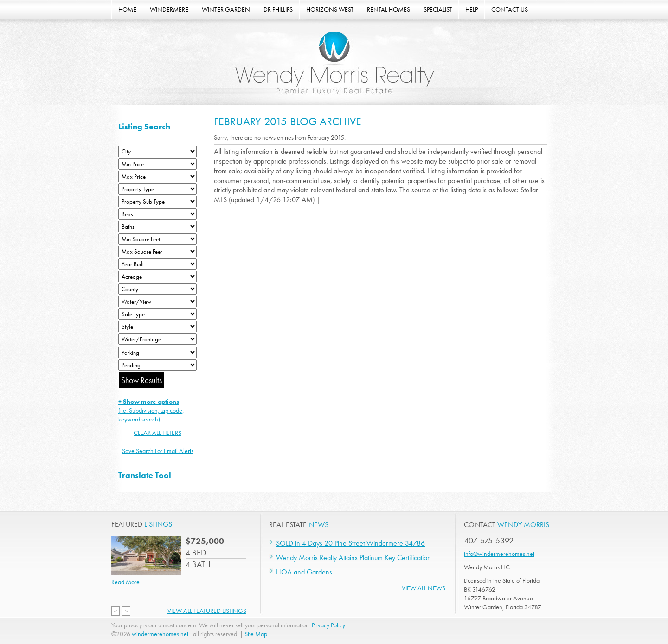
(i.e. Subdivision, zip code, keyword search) (151, 410)
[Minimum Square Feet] (157, 239)
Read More (125, 582)
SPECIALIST (438, 9)
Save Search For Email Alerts (158, 451)
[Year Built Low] (157, 264)
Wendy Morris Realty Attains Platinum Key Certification (353, 558)
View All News (424, 588)
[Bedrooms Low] (157, 214)
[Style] (157, 327)
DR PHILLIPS (278, 9)
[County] (157, 289)
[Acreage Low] (157, 277)
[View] (157, 302)
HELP (472, 9)
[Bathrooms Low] (157, 226)
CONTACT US (510, 9)
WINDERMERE (169, 9)
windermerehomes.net (161, 634)
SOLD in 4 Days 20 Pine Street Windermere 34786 (350, 543)
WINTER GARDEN (226, 9)
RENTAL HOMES (389, 9)
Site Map (256, 634)
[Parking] (157, 353)
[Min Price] (157, 164)
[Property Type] (157, 189)
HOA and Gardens (304, 572)
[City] (157, 151)
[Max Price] (157, 176)
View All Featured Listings (207, 611)
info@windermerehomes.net (499, 554)
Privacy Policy (328, 625)
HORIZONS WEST (330, 9)
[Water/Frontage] (157, 339)
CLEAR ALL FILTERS (157, 433)
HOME (127, 9)
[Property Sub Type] (157, 201)
